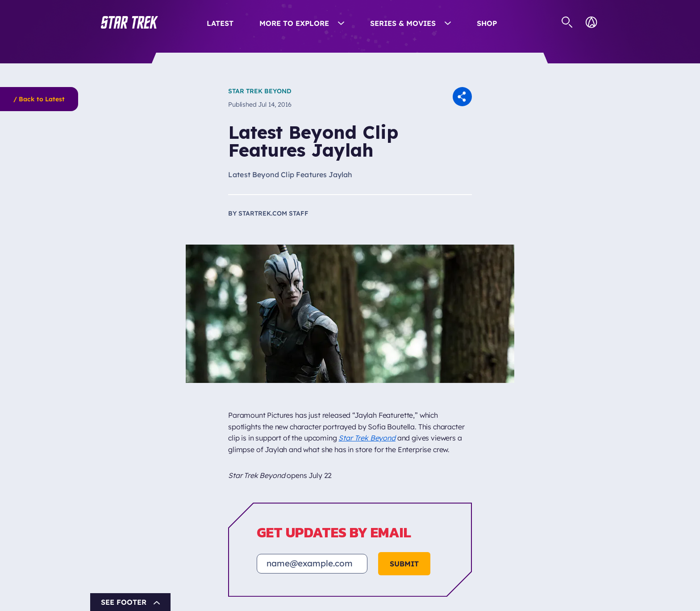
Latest (220, 23)
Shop (487, 23)
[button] (129, 22)
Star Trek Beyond (260, 91)
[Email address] (312, 563)
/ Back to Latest (39, 99)
